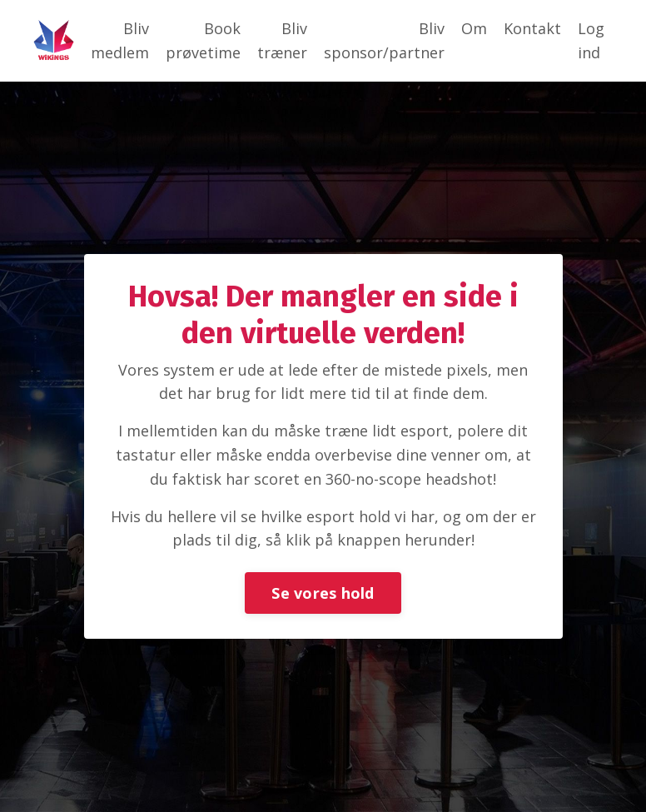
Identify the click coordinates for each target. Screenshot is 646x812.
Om (474, 28)
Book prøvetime (203, 40)
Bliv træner (282, 40)
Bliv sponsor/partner (384, 40)
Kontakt (532, 28)
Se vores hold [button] (323, 593)
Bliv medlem (120, 40)
